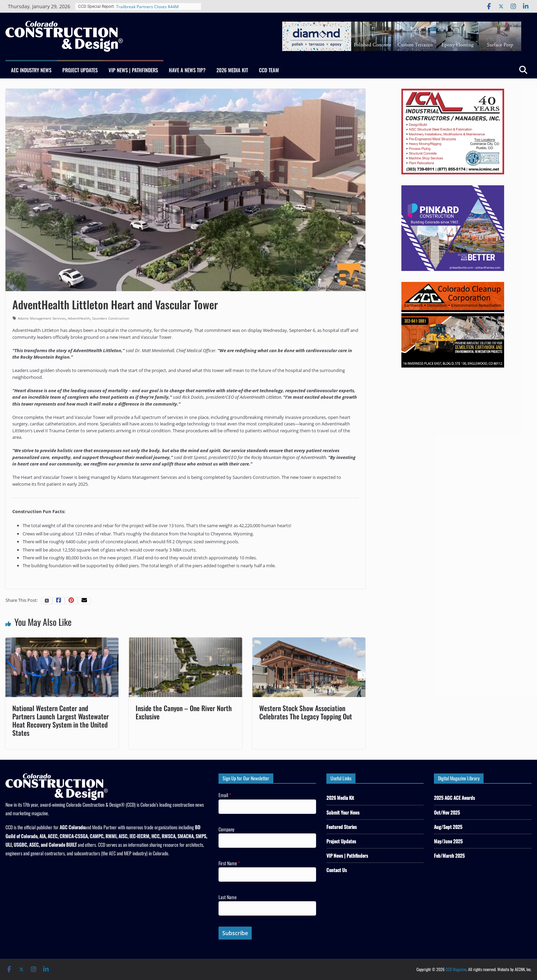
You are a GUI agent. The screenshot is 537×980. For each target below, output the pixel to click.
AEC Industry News (31, 70)
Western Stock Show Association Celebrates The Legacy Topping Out (306, 712)
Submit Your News (343, 812)
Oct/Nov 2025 (447, 812)
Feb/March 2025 (449, 855)
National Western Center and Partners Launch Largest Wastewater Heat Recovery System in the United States (61, 720)
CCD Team (269, 70)
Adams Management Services (42, 318)
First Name (229, 863)
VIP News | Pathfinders (133, 70)
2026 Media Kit (232, 70)
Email (225, 795)
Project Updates (80, 70)
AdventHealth (79, 318)
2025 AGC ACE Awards (454, 798)
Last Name (228, 897)
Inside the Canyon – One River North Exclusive (184, 712)
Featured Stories (342, 827)
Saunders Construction (111, 318)
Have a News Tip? (187, 70)
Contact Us (337, 870)
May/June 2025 (448, 841)
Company (226, 829)
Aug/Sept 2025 (448, 827)
